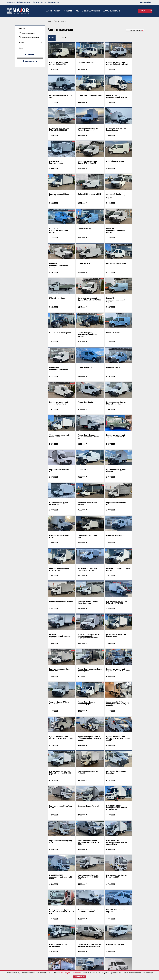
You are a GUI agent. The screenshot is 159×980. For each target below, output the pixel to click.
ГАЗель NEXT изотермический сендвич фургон (129, 472)
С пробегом (62, 38)
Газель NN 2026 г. (129, 200)
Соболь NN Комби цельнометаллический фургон (107, 167)
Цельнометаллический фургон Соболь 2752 (59, 63)
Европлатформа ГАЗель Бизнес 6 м (59, 166)
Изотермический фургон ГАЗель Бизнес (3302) (131, 99)
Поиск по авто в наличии (31, 37)
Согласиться (79, 977)
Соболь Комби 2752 (82, 63)
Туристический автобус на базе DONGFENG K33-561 (132, 788)
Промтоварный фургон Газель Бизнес (59, 133)
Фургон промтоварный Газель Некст (83, 338)
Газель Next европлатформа (56, 472)
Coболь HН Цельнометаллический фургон (132, 167)
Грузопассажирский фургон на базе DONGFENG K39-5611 (131, 719)
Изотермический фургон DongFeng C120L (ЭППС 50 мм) (84, 684)
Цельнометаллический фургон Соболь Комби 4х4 (107, 64)
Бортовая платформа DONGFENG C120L (83, 753)
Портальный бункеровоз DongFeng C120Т (83, 892)
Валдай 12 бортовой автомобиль (106, 718)
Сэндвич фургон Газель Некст (108, 405)
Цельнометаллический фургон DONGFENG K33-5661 (59, 580)
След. (142, 909)
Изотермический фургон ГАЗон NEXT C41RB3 (106, 754)
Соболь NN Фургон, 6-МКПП (83, 166)
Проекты (37, 2)
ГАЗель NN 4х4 (79, 372)
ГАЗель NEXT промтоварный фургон (132, 438)
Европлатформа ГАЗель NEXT (59, 372)
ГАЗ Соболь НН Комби (131, 132)
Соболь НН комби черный (57, 270)
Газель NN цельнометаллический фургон (83, 202)
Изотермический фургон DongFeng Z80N (108, 683)
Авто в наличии (49, 11)
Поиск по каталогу (29, 33)
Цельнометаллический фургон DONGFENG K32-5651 (59, 543)
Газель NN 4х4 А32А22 (58, 438)
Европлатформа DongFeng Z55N (80, 649)
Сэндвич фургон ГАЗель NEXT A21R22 (83, 543)
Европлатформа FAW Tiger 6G (107, 822)
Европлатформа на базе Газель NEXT (106, 506)
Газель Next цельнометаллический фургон (132, 271)
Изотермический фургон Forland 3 (56, 616)
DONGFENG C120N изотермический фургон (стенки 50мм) (58, 649)
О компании (11, 2)
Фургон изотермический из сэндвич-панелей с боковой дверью (82, 581)
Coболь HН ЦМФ (56, 200)
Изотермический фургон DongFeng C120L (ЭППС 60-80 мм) (132, 684)
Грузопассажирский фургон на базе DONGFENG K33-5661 (131, 754)
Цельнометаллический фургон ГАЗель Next (107, 305)
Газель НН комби (105, 269)
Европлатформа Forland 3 (129, 616)
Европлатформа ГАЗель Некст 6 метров (83, 472)
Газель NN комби (56, 304)
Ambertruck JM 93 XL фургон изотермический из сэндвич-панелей (131, 544)
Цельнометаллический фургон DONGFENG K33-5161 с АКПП (108, 580)
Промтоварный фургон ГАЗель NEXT (108, 372)
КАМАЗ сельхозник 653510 (106, 892)
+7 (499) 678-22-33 (104, 957)
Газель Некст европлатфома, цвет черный (131, 507)
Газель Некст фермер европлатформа (107, 543)
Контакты (73, 957)
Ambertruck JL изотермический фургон (80, 99)
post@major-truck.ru (101, 960)
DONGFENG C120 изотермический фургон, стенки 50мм (131, 649)
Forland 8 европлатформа (80, 857)
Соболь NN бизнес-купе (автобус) (83, 616)
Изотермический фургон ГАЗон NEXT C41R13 (57, 719)
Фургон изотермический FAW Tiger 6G (131, 823)
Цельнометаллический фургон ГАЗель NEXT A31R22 (107, 236)
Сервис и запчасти (115, 11)
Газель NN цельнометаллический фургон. (132, 236)
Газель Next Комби (130, 304)
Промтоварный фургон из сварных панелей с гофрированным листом (59, 508)
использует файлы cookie (76, 971)
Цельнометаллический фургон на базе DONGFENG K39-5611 (107, 649)
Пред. (138, 909)
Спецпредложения (91, 11)
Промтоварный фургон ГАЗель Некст (132, 372)
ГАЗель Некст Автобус (58, 752)
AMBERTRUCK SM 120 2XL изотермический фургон (58, 892)
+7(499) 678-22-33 (145, 11)
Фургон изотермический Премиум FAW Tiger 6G (107, 858)
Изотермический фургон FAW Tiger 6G (58, 857)
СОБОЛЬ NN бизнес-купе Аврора (82, 718)
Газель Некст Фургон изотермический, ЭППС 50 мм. (107, 339)
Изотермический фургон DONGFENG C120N (106, 788)
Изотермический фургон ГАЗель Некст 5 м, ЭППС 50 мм (132, 580)
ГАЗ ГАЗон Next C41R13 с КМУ (132, 892)
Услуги (45, 2)
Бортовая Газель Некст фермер (59, 405)
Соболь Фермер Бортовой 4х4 (129, 63)
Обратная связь (56, 2)
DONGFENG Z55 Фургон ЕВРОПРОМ (83, 787)
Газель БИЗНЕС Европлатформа (81, 133)
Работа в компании (25, 2)
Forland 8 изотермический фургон (56, 823)
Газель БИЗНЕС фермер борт (59, 98)
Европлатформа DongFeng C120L (105, 616)
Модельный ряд (69, 11)
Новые (52, 38)
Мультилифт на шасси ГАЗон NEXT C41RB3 (131, 857)
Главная (51, 21)
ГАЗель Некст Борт (81, 234)
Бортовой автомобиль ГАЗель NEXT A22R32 (107, 438)
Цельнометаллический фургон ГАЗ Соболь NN (107, 133)
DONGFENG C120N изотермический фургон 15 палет (57, 788)
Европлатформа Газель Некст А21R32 (83, 438)
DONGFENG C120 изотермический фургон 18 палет (56, 684)
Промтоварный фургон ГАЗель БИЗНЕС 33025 (108, 98)
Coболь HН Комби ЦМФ (59, 234)
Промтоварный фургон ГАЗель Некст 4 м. (59, 338)
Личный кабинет (146, 2)
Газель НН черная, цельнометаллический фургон (83, 271)
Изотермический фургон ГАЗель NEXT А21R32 (106, 472)
